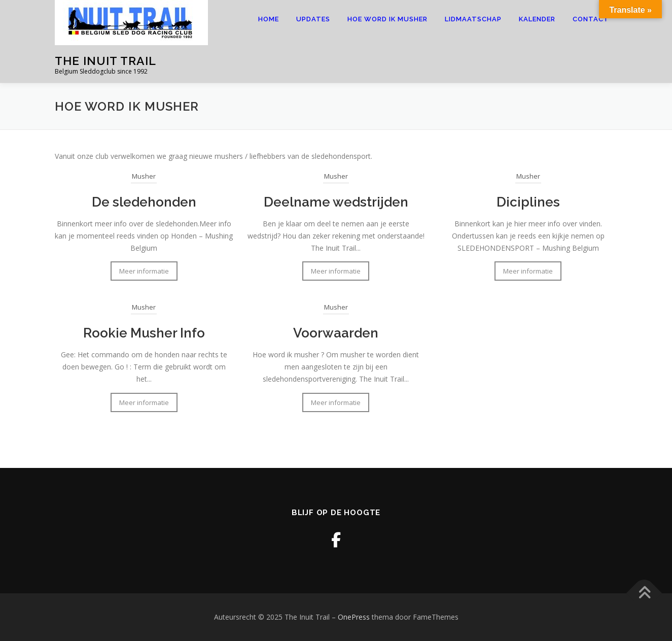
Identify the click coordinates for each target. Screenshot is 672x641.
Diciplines (528, 202)
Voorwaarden (336, 333)
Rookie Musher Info (144, 333)
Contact (591, 19)
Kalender (537, 19)
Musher (144, 176)
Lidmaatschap (473, 19)
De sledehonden (144, 202)
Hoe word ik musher (387, 19)
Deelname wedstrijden (336, 202)
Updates (313, 19)
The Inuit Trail (105, 61)
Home (269, 19)
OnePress (354, 617)
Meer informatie (144, 271)
